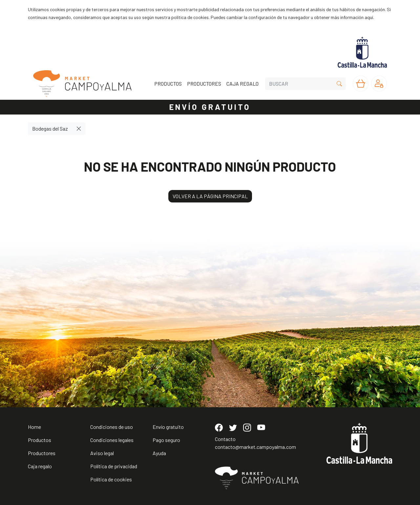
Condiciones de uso (112, 427)
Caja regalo (40, 466)
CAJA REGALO (242, 84)
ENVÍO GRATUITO (210, 107)
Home (34, 427)
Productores (42, 453)
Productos (40, 440)
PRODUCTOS (168, 84)
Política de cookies (111, 479)
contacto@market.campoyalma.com (255, 447)
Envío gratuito (168, 427)
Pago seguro (166, 440)
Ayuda (159, 453)
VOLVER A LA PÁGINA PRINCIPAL (210, 196)
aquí (369, 17)
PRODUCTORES (204, 84)
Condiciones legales (112, 440)
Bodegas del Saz (50, 128)
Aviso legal (102, 453)
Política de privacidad (114, 466)
